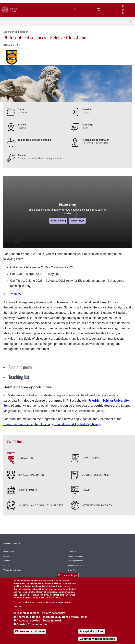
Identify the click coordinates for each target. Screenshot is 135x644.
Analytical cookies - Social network (39, 621)
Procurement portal (76, 556)
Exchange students (76, 561)
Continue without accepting (97, 639)
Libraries (7, 565)
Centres (7, 561)
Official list (72, 551)
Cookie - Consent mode (32, 624)
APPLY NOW (12, 294)
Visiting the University (12, 570)
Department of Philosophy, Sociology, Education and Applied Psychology (52, 424)
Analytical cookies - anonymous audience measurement (52, 617)
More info (18, 607)
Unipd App (72, 570)
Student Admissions (76, 565)
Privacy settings (67, 575)
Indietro (3, 21)
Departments (9, 551)
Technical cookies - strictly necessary (41, 613)
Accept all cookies (92, 631)
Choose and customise (30, 631)
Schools (7, 556)
